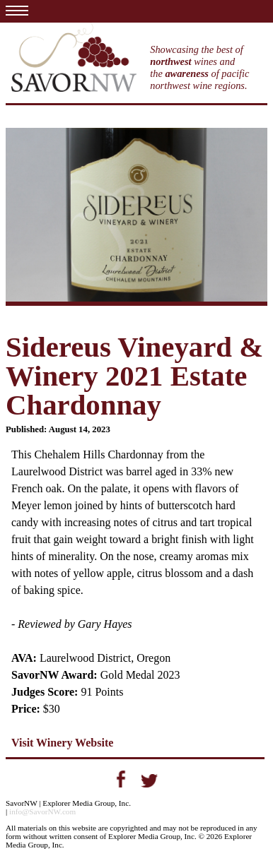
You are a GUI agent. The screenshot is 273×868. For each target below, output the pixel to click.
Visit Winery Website (62, 743)
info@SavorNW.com (42, 811)
